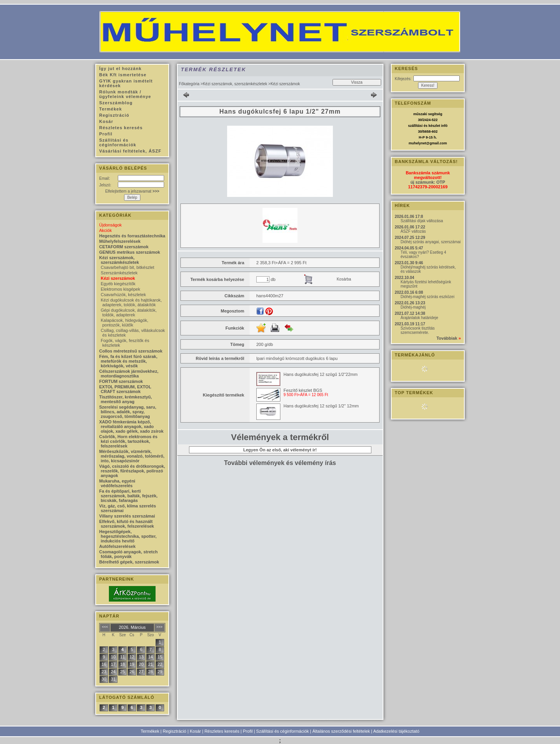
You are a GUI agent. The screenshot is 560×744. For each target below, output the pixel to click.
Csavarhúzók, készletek (123, 295)
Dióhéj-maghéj (413, 307)
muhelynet (417, 143)
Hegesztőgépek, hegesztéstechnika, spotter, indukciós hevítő (128, 536)
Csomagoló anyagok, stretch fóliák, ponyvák (128, 554)
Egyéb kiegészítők (118, 284)
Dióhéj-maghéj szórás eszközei (427, 297)
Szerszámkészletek (119, 273)
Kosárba (344, 279)
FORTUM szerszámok (121, 381)
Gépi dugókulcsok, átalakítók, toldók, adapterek (129, 312)
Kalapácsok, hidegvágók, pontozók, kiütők (124, 323)
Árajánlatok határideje (419, 318)
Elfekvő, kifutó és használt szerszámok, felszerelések (127, 524)
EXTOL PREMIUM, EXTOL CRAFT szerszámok (125, 389)
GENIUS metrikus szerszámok (130, 252)
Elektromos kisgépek (121, 289)
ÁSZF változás (413, 231)
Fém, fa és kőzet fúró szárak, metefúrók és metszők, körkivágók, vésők (128, 361)
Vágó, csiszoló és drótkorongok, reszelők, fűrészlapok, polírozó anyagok (132, 471)
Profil (248, 731)
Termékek (150, 731)
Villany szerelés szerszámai (127, 516)
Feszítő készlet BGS (303, 390)
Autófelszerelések (117, 546)
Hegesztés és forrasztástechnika (132, 236)
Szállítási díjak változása (422, 221)
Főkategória (189, 84)
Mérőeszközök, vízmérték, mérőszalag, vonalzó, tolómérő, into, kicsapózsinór (132, 456)
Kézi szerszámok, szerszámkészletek (235, 84)
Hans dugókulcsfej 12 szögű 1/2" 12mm (321, 406)
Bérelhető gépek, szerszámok (129, 562)
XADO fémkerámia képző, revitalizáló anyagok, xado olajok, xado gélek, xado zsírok (131, 426)
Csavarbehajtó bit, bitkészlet (128, 267)
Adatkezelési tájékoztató (396, 731)
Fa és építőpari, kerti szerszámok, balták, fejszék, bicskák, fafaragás (128, 496)
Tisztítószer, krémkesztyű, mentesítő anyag (126, 399)
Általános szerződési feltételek (341, 731)
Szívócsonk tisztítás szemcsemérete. (418, 330)
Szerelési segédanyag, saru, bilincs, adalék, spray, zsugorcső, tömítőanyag (128, 412)
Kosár (195, 731)
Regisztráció (174, 731)
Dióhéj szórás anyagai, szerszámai (431, 242)
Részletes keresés (222, 731)
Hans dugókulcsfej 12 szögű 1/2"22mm (320, 374)
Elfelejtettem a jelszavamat (132, 191)
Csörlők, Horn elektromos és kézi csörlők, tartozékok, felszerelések (128, 441)
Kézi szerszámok (118, 278)
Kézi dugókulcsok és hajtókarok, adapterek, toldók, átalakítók (131, 302)
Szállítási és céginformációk (283, 731)
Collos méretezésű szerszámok (131, 351)
